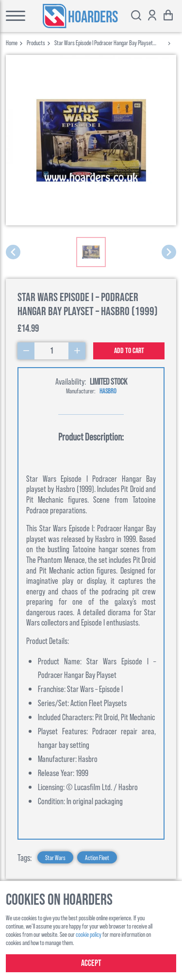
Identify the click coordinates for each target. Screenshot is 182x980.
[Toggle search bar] (136, 16)
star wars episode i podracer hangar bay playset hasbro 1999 (104, 42)
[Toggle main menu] (13, 16)
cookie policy (89, 934)
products (36, 42)
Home (12, 42)
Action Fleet (97, 857)
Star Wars (55, 857)
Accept (91, 963)
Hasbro (108, 391)
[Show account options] (152, 16)
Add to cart (129, 351)
